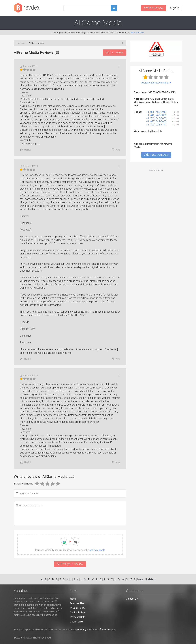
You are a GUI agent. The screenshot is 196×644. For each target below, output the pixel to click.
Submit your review (70, 564)
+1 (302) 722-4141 (156, 125)
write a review (137, 33)
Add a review (115, 52)
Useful (25, 150)
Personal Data (78, 617)
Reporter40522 (29, 376)
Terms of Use (77, 603)
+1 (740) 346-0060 (156, 118)
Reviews (21, 43)
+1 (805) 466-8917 (156, 112)
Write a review (154, 8)
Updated (150, 579)
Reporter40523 (29, 166)
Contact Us (132, 599)
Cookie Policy (77, 612)
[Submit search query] (114, 8)
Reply (116, 150)
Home (73, 599)
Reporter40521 (29, 66)
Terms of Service (100, 630)
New (140, 579)
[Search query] (87, 8)
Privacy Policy (78, 608)
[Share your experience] (70, 513)
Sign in (175, 8)
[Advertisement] (156, 196)
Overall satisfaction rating (156, 83)
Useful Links (77, 622)
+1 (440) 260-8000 (156, 115)
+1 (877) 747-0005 (156, 121)
